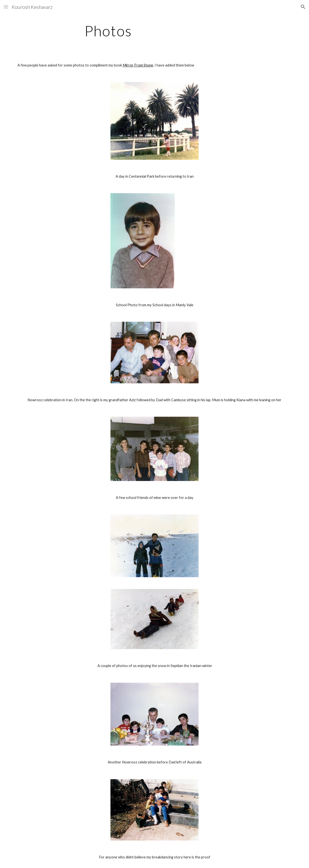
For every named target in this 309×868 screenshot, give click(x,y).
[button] (6, 7)
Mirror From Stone (138, 65)
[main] (108, 31)
